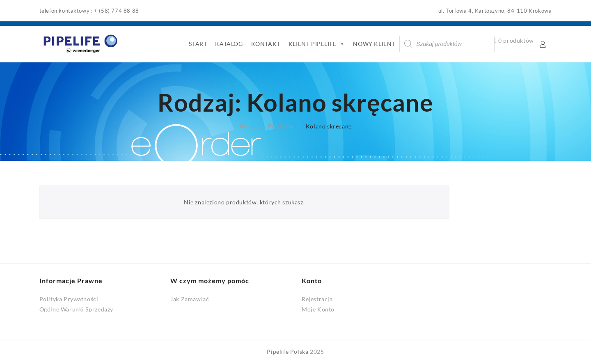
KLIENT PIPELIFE (317, 44)
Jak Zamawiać (190, 299)
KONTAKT (266, 44)
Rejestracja (317, 299)
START (198, 44)
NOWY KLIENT (374, 44)
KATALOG (229, 44)
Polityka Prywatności (69, 299)
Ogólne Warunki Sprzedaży (76, 309)
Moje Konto (318, 309)
